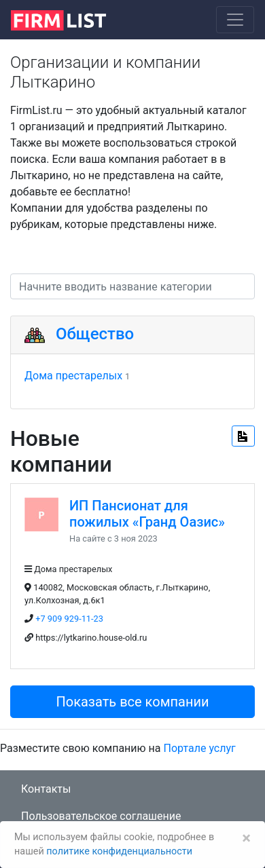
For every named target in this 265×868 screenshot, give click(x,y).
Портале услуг (200, 748)
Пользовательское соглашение (101, 816)
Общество (95, 334)
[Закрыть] (246, 838)
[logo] (69, 19)
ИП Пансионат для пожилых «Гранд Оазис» (147, 514)
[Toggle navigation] (235, 20)
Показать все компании (132, 702)
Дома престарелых (73, 376)
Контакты (46, 789)
